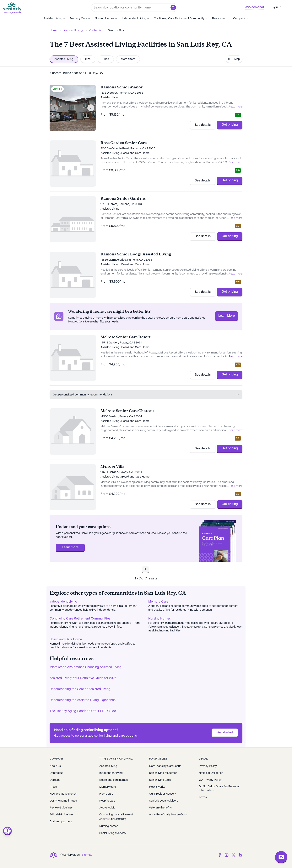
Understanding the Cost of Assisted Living (80, 689)
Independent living (111, 773)
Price (106, 59)
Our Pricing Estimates (63, 801)
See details (203, 125)
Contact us (56, 773)
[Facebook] (220, 855)
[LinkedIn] (241, 855)
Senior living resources (163, 773)
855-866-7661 (255, 8)
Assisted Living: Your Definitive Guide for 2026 (83, 678)
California (95, 30)
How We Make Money (63, 794)
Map (234, 59)
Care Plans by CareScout (165, 766)
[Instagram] (227, 855)
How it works (157, 787)
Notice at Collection (211, 773)
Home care (106, 794)
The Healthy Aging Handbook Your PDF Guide (83, 711)
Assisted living (108, 766)
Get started (225, 732)
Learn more (70, 547)
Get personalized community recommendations (146, 395)
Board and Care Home (66, 639)
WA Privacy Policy (210, 780)
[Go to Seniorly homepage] (13, 8)
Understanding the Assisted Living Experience (83, 700)
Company (241, 18)
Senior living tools (160, 780)
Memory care (108, 787)
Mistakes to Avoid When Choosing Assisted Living (86, 667)
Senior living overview (113, 833)
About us (55, 766)
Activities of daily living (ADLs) (168, 815)
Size (88, 59)
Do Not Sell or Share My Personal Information (219, 788)
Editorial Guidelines (62, 815)
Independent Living (136, 18)
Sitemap (87, 855)
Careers (55, 780)
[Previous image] (55, 108)
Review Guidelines (61, 808)
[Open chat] (281, 857)
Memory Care (80, 18)
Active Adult (107, 808)
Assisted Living (54, 18)
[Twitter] (234, 855)
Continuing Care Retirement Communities (80, 619)
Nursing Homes (106, 18)
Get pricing (230, 125)
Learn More (227, 316)
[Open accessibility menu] (7, 831)
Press (53, 787)
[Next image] (91, 108)
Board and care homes (114, 780)
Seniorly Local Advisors (164, 801)
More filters (128, 59)
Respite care (107, 801)
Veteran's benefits (160, 808)
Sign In (276, 7)
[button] (173, 8)
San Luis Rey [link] (116, 30)
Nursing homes (109, 826)
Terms (203, 797)
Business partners (61, 822)
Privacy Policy (208, 766)
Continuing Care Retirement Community (181, 18)
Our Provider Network (163, 794)
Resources (220, 18)
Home (53, 30)
